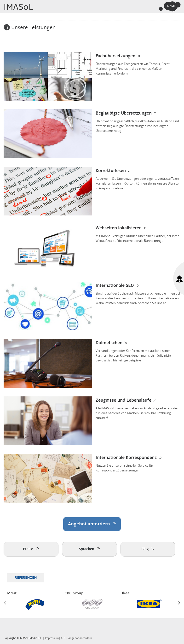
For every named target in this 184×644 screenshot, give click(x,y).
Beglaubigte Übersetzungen (124, 113)
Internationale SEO (115, 286)
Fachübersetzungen (115, 56)
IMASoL (18, 7)
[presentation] (5, 602)
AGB (63, 638)
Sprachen (89, 549)
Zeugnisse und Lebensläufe (124, 400)
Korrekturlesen (111, 171)
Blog (148, 549)
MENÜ (171, 6)
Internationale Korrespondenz (126, 458)
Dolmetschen (109, 343)
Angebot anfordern (92, 524)
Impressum (52, 638)
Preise (31, 549)
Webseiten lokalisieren (119, 228)
